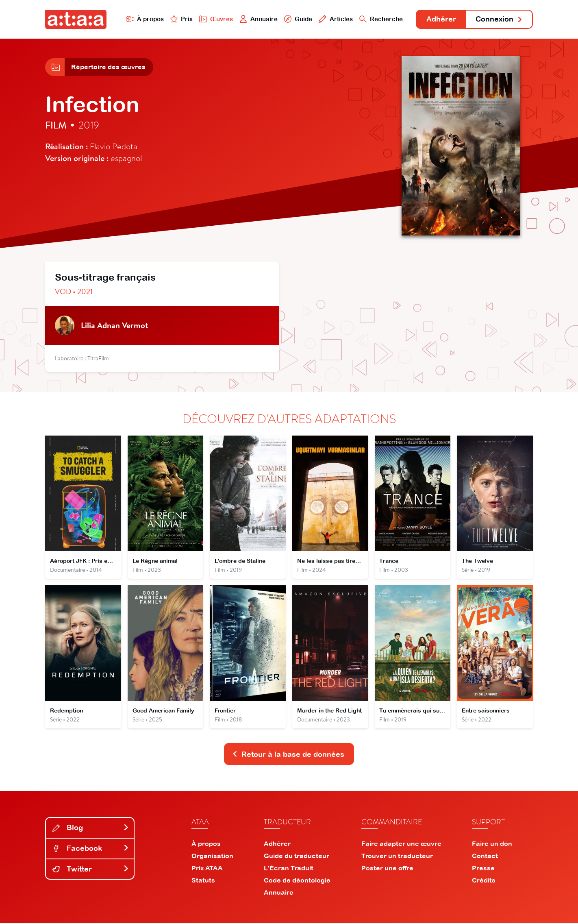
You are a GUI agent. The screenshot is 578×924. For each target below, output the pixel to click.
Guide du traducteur (297, 857)
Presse (483, 869)
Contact (485, 857)
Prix (180, 19)
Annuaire (257, 19)
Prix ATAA (207, 869)
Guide (297, 19)
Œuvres (215, 19)
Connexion (499, 19)
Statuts (203, 881)
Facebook (91, 850)
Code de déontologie (297, 881)
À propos (143, 19)
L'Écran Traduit (289, 869)
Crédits (484, 881)
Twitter (91, 870)
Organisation (212, 857)
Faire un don (492, 845)
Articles (335, 19)
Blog (91, 829)
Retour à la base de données (288, 755)
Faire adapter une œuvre (401, 845)
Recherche (380, 19)
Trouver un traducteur (397, 857)
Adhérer (440, 19)
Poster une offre (387, 869)
